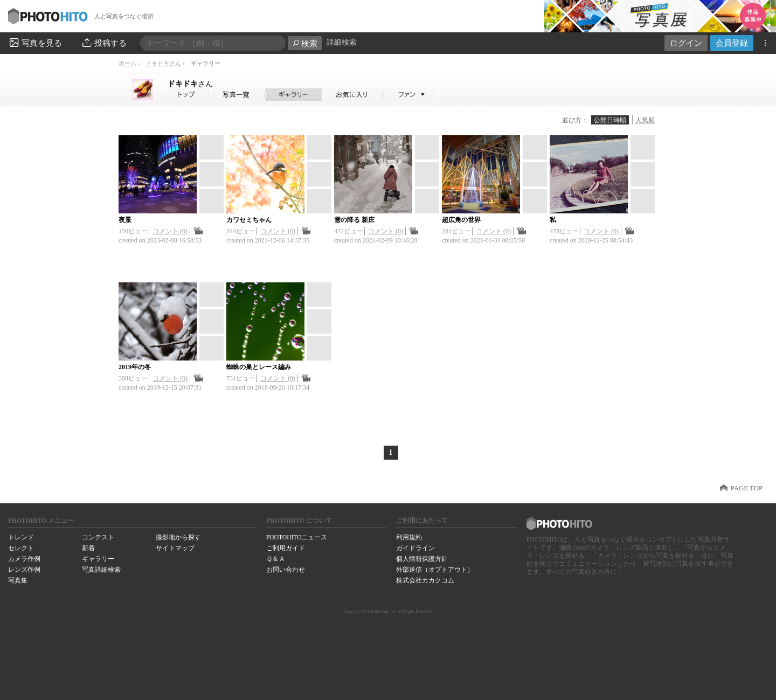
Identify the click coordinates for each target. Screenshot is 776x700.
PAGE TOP (747, 488)
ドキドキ (190, 84)
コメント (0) (170, 231)
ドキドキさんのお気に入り (353, 95)
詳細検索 (342, 42)
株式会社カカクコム (425, 580)
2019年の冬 (135, 367)
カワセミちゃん (249, 220)
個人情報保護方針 (422, 559)
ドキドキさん (163, 63)
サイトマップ (175, 548)
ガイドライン (415, 548)
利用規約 (409, 537)
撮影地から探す (178, 537)
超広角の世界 (461, 220)
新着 (88, 548)
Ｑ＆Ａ (276, 559)
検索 (305, 43)
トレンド (21, 537)
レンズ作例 (24, 570)
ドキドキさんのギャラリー (294, 95)
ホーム (127, 63)
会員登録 (732, 43)
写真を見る (35, 43)
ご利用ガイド (286, 548)
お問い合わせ (286, 570)
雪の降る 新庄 (354, 220)
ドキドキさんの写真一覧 (237, 95)
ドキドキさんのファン (411, 95)
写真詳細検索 (101, 570)
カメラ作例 (24, 559)
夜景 (125, 220)
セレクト (21, 548)
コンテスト (98, 537)
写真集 (18, 580)
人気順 (645, 120)
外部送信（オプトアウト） (435, 570)
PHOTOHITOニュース (297, 537)
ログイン (686, 43)
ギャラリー (98, 559)
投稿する (104, 43)
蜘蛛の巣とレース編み (259, 367)
